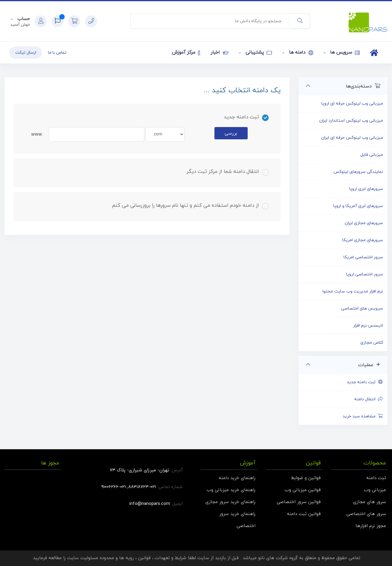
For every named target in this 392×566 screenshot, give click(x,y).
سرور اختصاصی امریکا (363, 257)
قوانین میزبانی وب (303, 490)
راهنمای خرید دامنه (237, 478)
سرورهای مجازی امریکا (363, 240)
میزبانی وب (375, 490)
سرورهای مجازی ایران (364, 223)
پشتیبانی (258, 52)
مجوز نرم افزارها (371, 526)
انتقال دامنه (369, 399)
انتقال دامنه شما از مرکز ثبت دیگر (228, 172)
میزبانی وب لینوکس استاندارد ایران (351, 121)
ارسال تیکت (26, 53)
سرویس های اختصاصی (362, 308)
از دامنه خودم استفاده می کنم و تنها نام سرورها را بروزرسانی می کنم (190, 206)
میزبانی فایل (372, 155)
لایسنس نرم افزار (368, 326)
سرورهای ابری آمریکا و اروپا (358, 206)
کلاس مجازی (372, 343)
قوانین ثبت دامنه (304, 514)
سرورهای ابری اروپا (366, 189)
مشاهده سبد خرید (363, 416)
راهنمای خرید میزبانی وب (231, 490)
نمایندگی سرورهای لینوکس (358, 172)
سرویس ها (344, 52)
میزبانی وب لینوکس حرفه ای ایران (352, 138)
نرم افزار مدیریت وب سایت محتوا (353, 291)
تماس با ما (57, 53)
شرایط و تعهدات (171, 558)
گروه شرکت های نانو (278, 558)
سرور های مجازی (370, 502)
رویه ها (127, 558)
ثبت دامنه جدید (365, 382)
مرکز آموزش (186, 52)
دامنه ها (300, 52)
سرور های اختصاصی (366, 514)
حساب (23, 19)
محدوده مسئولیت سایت (91, 558)
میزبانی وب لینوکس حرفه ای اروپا (352, 104)
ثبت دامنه (376, 478)
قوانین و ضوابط (306, 478)
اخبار (220, 52)
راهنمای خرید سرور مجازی (230, 502)
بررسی (231, 133)
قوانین (144, 558)
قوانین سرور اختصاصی (299, 502)
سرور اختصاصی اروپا (365, 274)
